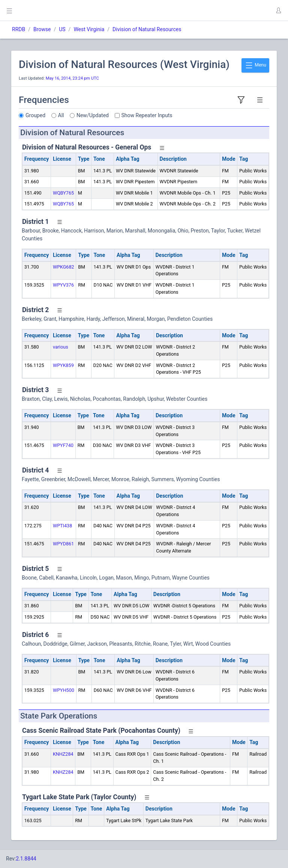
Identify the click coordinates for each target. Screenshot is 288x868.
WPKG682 (64, 267)
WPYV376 (63, 285)
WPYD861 (63, 544)
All (61, 115)
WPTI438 (62, 526)
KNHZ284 (63, 754)
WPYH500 (64, 690)
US (62, 29)
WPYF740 (63, 445)
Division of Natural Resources (147, 29)
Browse (42, 29)
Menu (255, 65)
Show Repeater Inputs (147, 115)
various (61, 347)
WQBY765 (63, 193)
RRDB (19, 29)
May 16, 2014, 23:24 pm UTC (72, 78)
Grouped (35, 115)
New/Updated (93, 115)
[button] (278, 11)
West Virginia (89, 29)
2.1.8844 (26, 859)
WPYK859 (63, 365)
